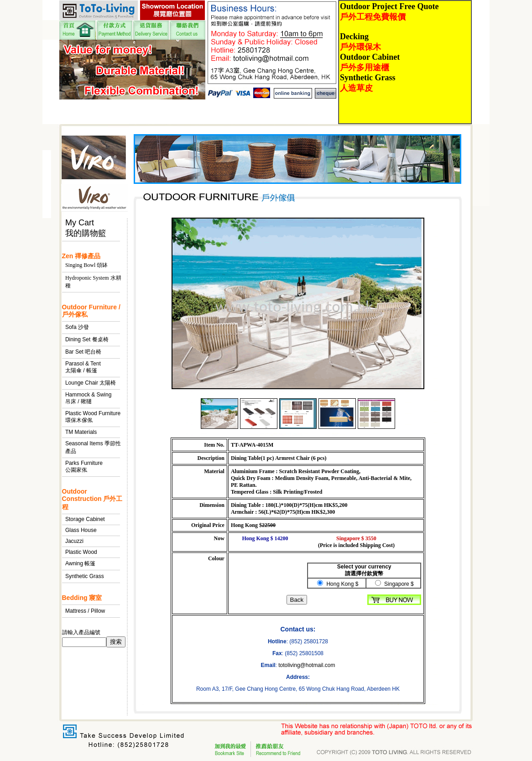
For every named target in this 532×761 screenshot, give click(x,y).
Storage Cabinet (85, 519)
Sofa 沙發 (77, 327)
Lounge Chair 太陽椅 (91, 383)
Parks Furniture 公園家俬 (84, 467)
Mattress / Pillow (85, 611)
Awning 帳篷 (80, 563)
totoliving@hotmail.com (307, 665)
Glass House (81, 530)
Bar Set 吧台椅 (83, 352)
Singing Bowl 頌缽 (86, 265)
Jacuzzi (74, 541)
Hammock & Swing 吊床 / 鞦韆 (88, 398)
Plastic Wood (81, 552)
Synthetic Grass (85, 576)
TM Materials (81, 432)
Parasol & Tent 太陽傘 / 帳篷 (83, 367)
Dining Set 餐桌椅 (87, 339)
